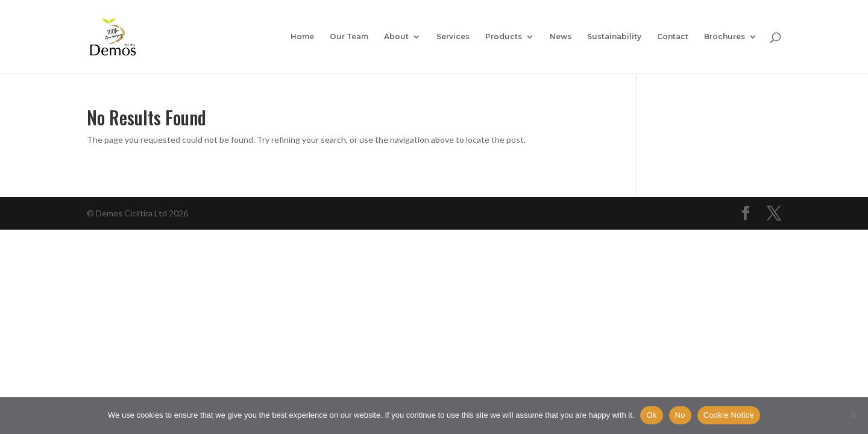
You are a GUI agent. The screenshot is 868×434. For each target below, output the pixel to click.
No (680, 415)
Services (453, 37)
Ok (651, 415)
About (396, 37)
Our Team (349, 37)
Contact (673, 37)
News (561, 37)
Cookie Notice (729, 415)
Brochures (725, 37)
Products (504, 37)
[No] (853, 415)
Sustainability (614, 37)
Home (302, 37)
